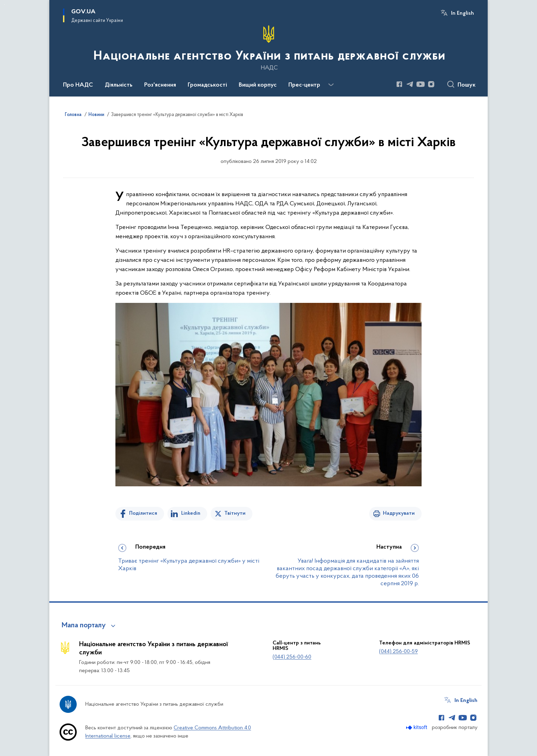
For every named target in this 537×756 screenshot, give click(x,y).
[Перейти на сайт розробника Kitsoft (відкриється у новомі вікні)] (417, 727)
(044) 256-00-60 (292, 657)
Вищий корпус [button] (258, 85)
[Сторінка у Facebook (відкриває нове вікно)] (399, 84)
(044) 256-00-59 (398, 652)
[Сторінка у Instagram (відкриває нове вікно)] (431, 84)
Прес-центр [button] (304, 85)
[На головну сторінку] (269, 48)
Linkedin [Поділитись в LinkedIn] (191, 513)
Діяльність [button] (119, 85)
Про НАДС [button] (78, 85)
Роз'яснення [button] (160, 85)
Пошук (467, 85)
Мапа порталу (84, 626)
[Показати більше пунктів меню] (331, 85)
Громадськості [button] (207, 85)
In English (463, 13)
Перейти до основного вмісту (5, 5)
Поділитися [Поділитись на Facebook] (143, 513)
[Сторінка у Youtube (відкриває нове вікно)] (421, 84)
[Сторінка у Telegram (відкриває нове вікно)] (410, 84)
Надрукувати (399, 513)
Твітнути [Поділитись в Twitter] (235, 513)
